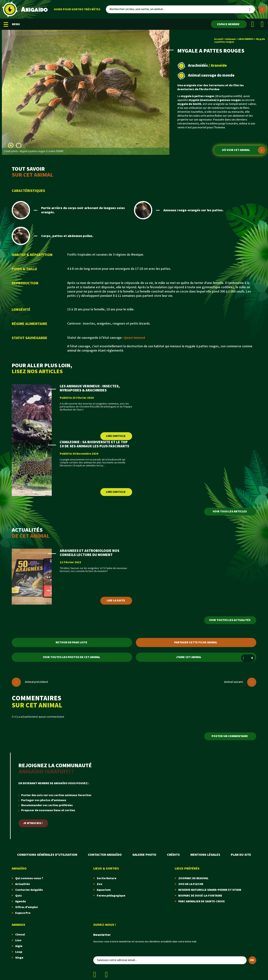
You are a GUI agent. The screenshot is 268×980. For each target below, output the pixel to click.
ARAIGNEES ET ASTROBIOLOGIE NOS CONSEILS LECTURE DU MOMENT (90, 553)
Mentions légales (205, 855)
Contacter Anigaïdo (105, 855)
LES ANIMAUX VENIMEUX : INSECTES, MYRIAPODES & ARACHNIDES (90, 388)
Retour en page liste (71, 642)
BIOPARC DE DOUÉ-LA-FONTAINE (200, 896)
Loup (19, 952)
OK (252, 960)
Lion (18, 940)
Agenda (21, 901)
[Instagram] (262, 24)
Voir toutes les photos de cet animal (72, 657)
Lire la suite (116, 601)
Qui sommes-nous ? (29, 878)
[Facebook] (253, 24)
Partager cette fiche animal (196, 642)
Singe (19, 958)
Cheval (20, 935)
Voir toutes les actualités (230, 620)
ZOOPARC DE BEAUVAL (193, 878)
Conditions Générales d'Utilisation (47, 855)
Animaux (231, 39)
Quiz (19, 896)
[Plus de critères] (262, 9)
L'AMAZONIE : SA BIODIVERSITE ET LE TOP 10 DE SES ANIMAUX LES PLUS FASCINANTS (94, 444)
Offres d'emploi (27, 907)
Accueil (218, 39)
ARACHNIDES (246, 39)
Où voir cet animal (244, 150)
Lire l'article (116, 436)
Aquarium (104, 890)
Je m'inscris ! (33, 823)
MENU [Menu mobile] (12, 24)
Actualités (23, 884)
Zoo (100, 884)
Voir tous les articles (230, 512)
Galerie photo (144, 855)
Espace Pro (23, 913)
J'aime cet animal (216, 658)
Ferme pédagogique (111, 896)
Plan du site (241, 855)
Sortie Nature (107, 878)
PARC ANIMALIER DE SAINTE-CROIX (201, 901)
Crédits (173, 855)
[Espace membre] (229, 24)
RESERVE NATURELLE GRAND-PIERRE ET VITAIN (210, 890)
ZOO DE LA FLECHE (191, 884)
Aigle (19, 946)
